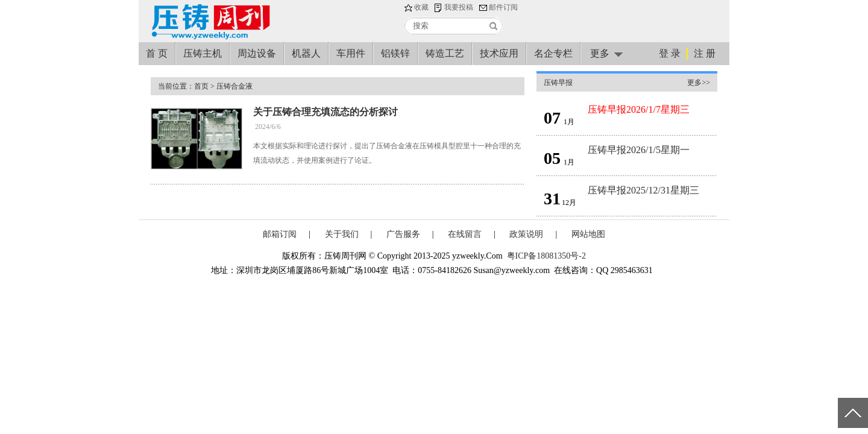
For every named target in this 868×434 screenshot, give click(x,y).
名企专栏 (553, 53)
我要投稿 (459, 7)
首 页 (157, 53)
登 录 (670, 53)
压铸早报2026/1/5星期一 (639, 150)
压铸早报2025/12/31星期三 (643, 190)
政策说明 (526, 234)
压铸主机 (203, 53)
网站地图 (588, 234)
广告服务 (403, 234)
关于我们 (342, 234)
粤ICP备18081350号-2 (546, 256)
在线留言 (465, 234)
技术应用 (499, 53)
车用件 (351, 53)
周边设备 (257, 53)
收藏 (421, 7)
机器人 (306, 53)
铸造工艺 (445, 53)
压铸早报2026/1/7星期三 (639, 109)
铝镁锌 (395, 53)
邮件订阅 (503, 7)
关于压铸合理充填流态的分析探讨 (325, 112)
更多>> (699, 83)
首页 (201, 86)
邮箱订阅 (280, 234)
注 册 (705, 53)
